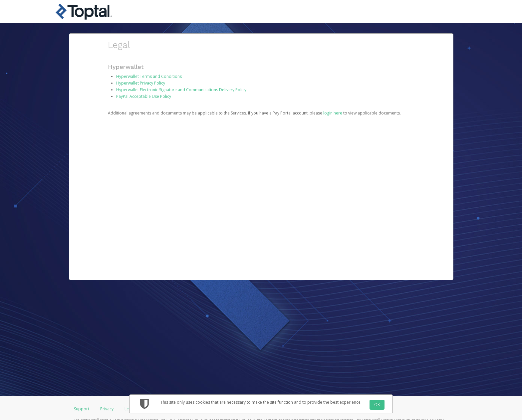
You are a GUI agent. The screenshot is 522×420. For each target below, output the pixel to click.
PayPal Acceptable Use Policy (144, 96)
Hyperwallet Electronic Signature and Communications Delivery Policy (181, 90)
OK (377, 405)
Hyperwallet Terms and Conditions (149, 76)
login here (333, 113)
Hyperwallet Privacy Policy (141, 83)
